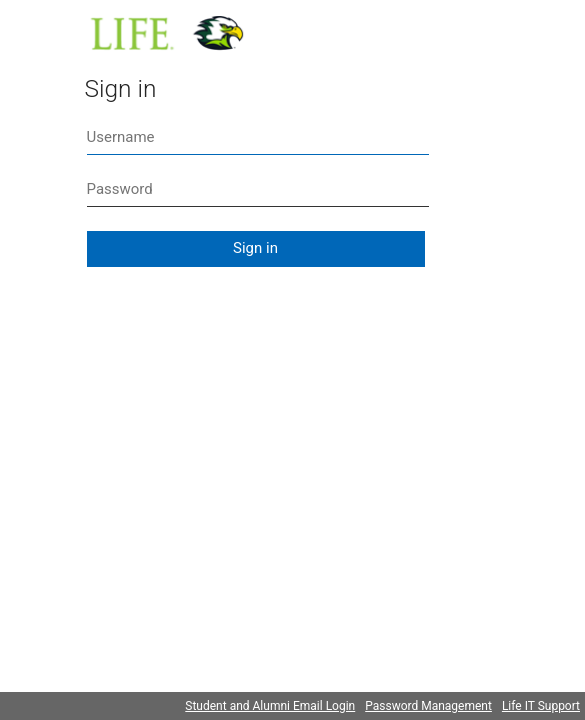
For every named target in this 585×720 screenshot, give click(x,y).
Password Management (428, 706)
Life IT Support (541, 706)
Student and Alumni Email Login (270, 706)
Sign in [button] (255, 248)
